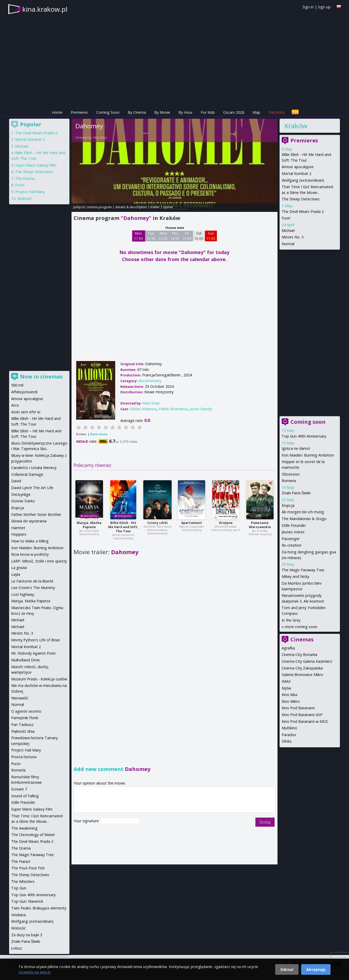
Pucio (20, 185)
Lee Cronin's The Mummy (33, 588)
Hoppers (19, 534)
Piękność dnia (23, 731)
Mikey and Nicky (295, 576)
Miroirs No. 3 (293, 237)
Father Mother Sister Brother (36, 514)
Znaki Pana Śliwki (296, 493)
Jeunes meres (293, 532)
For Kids (208, 112)
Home (57, 112)
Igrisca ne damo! (296, 448)
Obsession (291, 474)
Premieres (79, 112)
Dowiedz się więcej (35, 972)
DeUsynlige (21, 494)
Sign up (324, 7)
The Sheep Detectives (301, 199)
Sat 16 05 (199, 236)
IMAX (286, 681)
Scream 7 (19, 789)
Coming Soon (108, 112)
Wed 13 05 (163, 236)
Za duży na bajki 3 (27, 935)
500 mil (17, 385)
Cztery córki (157, 523)
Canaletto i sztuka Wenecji (34, 468)
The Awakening (24, 828)
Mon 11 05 (138, 236)
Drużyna (226, 523)
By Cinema (137, 112)
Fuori (286, 218)
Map (256, 112)
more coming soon (301, 627)
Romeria (289, 481)
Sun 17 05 (211, 236)
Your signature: (87, 821)
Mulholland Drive (25, 660)
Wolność (24, 198)
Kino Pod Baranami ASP (302, 715)
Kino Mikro (291, 701)
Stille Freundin (294, 525)
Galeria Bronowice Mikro (302, 675)
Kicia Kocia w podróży (30, 554)
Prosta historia (24, 757)
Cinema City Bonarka (299, 655)
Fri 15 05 (187, 236)
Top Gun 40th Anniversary (304, 436)
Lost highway (23, 594)
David (16, 481)
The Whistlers (23, 881)
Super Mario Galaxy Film (36, 165)
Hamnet (18, 528)
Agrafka (288, 648)
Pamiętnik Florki (25, 718)
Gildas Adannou (143, 409)
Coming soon (308, 422)
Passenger (291, 539)
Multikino (289, 728)
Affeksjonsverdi (24, 392)
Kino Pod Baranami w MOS (305, 721)
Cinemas (302, 639)
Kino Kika (289, 695)
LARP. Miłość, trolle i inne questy (39, 561)
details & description (131, 207)
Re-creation (292, 545)
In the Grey (291, 620)
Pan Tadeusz (22, 725)
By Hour (185, 112)
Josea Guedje (201, 409)
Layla (16, 574)
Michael (288, 230)
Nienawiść (20, 698)
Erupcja (288, 505)
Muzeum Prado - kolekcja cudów (39, 679)
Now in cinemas (41, 377)
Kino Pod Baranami (298, 708)
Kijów (286, 688)
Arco (15, 405)
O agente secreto (26, 711)
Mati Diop (100, 138)
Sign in (308, 7)
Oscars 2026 (234, 112)
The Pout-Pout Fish (28, 868)
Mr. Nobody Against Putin (33, 653)
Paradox (289, 735)
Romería (18, 770)
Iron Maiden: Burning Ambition (308, 455)
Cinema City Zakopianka (302, 668)
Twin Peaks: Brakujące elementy (39, 908)
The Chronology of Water (33, 835)
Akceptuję (316, 969)
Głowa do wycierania (29, 521)
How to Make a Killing (30, 541)
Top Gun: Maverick (27, 901)
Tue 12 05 (151, 236)
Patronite (277, 112)
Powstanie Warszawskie (260, 525)
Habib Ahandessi (173, 409)
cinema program (99, 207)
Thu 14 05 (175, 236)
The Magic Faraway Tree (303, 570)
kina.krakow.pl (45, 9)
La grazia (19, 568)
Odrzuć (287, 969)
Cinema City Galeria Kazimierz (307, 661)
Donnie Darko (23, 501)
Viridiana (18, 915)
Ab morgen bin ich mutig (303, 512)
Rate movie (99, 434)
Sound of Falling (25, 796)
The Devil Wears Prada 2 (303, 211)
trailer (155, 207)
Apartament (192, 523)
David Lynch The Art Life (32, 488)
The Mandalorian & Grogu (304, 519)
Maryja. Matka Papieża (89, 525)
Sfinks (287, 741)
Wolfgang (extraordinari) (303, 180)
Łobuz (17, 948)
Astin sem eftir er (26, 412)
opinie (168, 207)
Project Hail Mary (30, 192)
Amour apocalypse (298, 167)
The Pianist (21, 861)
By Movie (162, 112)
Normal (288, 244)
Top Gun (19, 888)
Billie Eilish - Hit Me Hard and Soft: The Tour (123, 527)
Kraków (296, 126)
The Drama (25, 178)
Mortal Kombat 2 (296, 173)
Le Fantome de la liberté (32, 581)
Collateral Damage (27, 474)
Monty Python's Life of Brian (36, 640)
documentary (150, 381)
